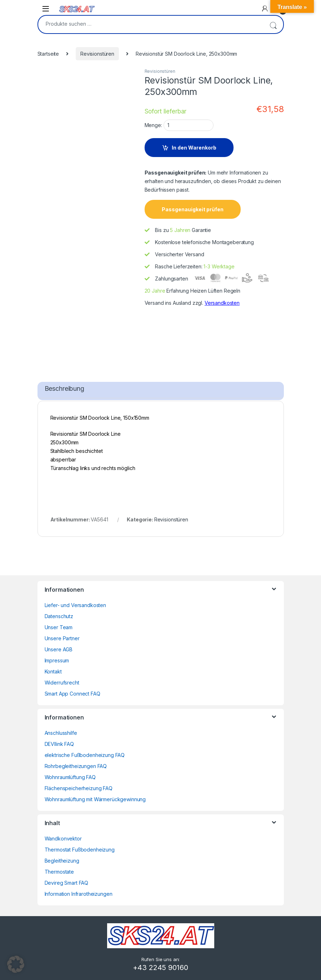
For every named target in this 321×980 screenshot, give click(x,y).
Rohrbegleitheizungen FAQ (76, 766)
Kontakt (53, 671)
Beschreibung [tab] (64, 388)
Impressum (57, 660)
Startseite (48, 54)
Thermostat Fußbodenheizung (80, 850)
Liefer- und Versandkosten (76, 605)
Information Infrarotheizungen (79, 894)
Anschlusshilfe (61, 733)
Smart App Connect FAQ (72, 694)
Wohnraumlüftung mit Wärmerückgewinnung (95, 799)
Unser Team (59, 627)
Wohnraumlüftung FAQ (70, 777)
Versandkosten (222, 303)
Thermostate (59, 872)
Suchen (273, 24)
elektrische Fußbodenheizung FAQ (85, 755)
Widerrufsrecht (62, 683)
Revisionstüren (97, 54)
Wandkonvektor (63, 838)
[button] (16, 964)
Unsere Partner (62, 638)
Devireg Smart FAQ (67, 883)
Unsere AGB (59, 649)
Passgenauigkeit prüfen (193, 209)
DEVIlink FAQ (59, 744)
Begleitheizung (62, 861)
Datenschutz (59, 616)
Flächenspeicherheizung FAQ (79, 788)
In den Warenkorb (194, 148)
